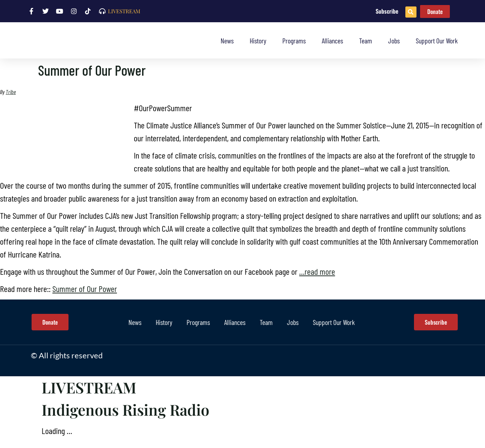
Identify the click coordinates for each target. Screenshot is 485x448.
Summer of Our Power (85, 289)
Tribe (11, 92)
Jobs (394, 41)
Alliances (332, 41)
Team (366, 41)
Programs (294, 41)
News (227, 41)
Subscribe (387, 11)
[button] (411, 12)
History (258, 41)
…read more (317, 271)
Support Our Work (437, 41)
